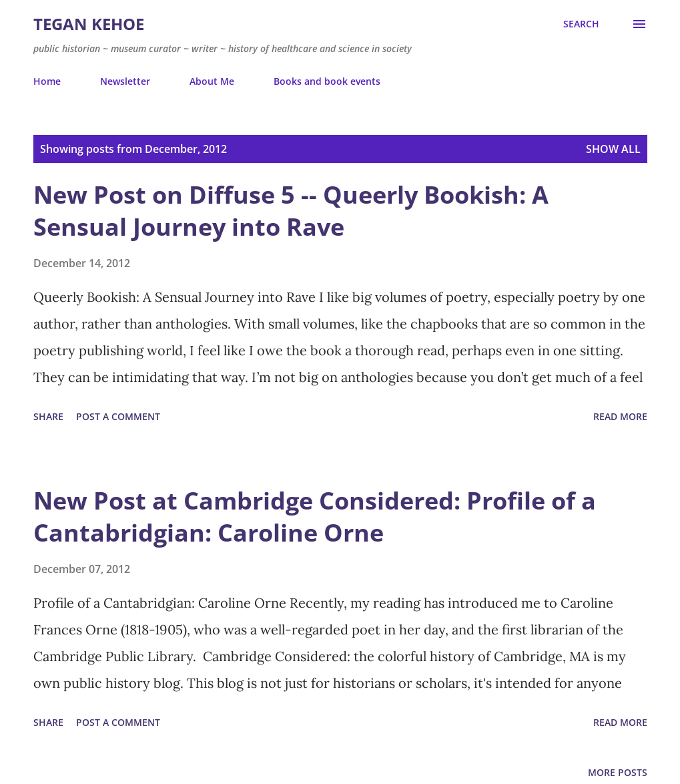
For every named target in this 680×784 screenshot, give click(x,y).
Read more (620, 416)
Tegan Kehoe (89, 24)
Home (47, 81)
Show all (613, 149)
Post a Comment (118, 416)
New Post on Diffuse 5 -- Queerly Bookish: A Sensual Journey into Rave (291, 211)
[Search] (581, 24)
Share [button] (48, 416)
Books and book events (327, 81)
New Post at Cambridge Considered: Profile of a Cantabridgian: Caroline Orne (315, 517)
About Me (212, 81)
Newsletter (125, 81)
